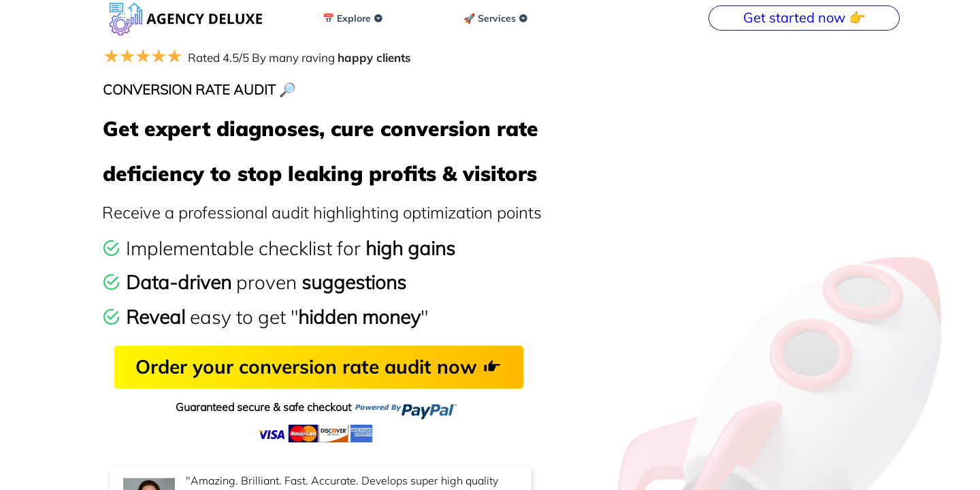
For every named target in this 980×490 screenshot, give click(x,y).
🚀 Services (496, 18)
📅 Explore (353, 18)
